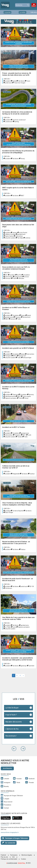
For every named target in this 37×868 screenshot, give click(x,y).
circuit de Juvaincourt (19, 120)
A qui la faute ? (11, 715)
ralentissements (10, 396)
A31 (6, 275)
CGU (13, 857)
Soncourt (8, 278)
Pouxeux (18, 317)
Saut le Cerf (22, 356)
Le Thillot (8, 627)
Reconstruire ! (11, 736)
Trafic (15, 278)
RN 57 (15, 356)
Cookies (23, 859)
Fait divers (21, 81)
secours (26, 277)
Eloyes (23, 315)
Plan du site (4, 857)
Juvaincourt (9, 122)
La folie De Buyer (12, 708)
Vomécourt (9, 588)
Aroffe (19, 275)
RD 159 (32, 586)
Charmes (15, 395)
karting (17, 122)
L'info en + (7, 79)
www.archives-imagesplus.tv (10, 832)
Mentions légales (27, 855)
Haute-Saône (9, 236)
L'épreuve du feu (12, 729)
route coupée (27, 396)
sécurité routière (10, 238)
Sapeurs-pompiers (11, 398)
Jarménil (31, 666)
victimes (28, 238)
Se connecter (9, 843)
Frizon (28, 81)
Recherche (28, 5)
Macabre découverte (14, 722)
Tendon (20, 437)
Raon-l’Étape (9, 512)
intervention (19, 236)
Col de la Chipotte (18, 511)
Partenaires (14, 855)
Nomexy (31, 395)
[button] (14, 749)
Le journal (7, 12)
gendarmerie (21, 234)
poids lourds (18, 277)
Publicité (3, 855)
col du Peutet (23, 233)
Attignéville (16, 474)
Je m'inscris (7, 768)
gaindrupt (24, 666)
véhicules (21, 278)
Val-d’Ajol (20, 238)
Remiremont (26, 317)
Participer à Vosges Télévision (15, 838)
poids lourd (8, 83)
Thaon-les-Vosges (20, 83)
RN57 (22, 196)
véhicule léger (27, 358)
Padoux (23, 549)
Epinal (14, 81)
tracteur (32, 474)
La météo (22, 12)
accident (8, 81)
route (30, 435)
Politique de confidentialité (9, 859)
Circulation (26, 275)
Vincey (23, 159)
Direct (34, 6)
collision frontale (10, 234)
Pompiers (8, 356)
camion (15, 233)
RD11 (24, 435)
